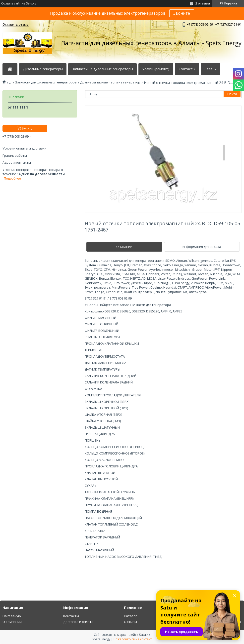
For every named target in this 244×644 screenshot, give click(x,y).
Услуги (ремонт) (156, 69)
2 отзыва (203, 3)
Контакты (187, 69)
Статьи (211, 69)
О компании (12, 622)
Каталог (130, 616)
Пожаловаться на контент (133, 639)
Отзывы (130, 622)
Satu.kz (145, 635)
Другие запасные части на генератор (110, 82)
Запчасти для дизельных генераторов (46, 82)
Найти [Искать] (232, 94)
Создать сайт (11, 3)
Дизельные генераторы (43, 69)
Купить (27, 129)
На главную (12, 616)
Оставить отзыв (16, 24)
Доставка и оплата (78, 622)
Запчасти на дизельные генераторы (102, 69)
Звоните (182, 13)
